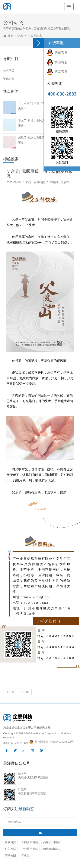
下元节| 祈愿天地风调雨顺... (35, 120)
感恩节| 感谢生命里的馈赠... (35, 138)
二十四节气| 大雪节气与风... (35, 103)
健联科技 (10, 842)
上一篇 (10, 692)
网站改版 (10, 856)
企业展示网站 (30, 849)
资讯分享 (9, 79)
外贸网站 (10, 849)
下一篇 (25, 692)
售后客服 (57, 62)
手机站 (25, 856)
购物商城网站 (51, 849)
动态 (20, 36)
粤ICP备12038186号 (16, 743)
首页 (10, 36)
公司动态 (36, 36)
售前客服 (57, 52)
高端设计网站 (51, 842)
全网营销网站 (30, 842)
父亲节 (65, 182)
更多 (22, 108)
